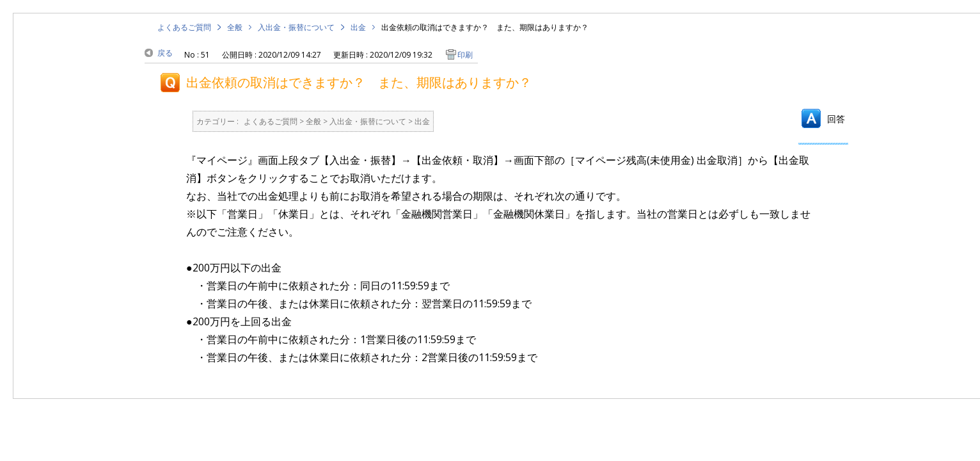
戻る (165, 53)
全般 (235, 27)
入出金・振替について (296, 27)
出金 (358, 27)
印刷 (465, 55)
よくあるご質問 (184, 27)
